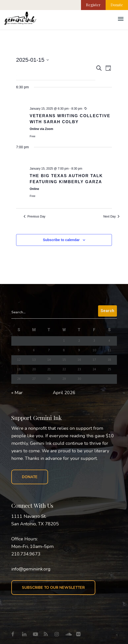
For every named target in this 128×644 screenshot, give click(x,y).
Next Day (111, 217)
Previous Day (34, 217)
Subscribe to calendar (61, 240)
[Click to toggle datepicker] (32, 60)
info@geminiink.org (31, 569)
